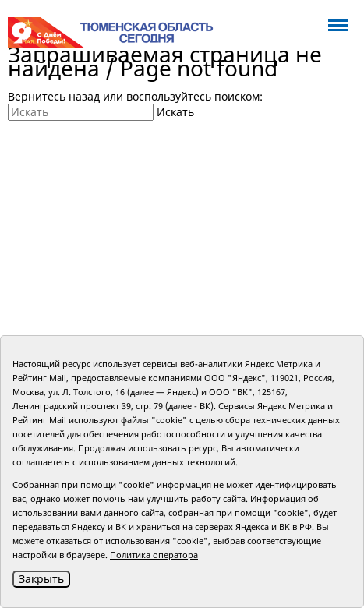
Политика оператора (154, 555)
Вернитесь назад (54, 96)
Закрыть (41, 579)
